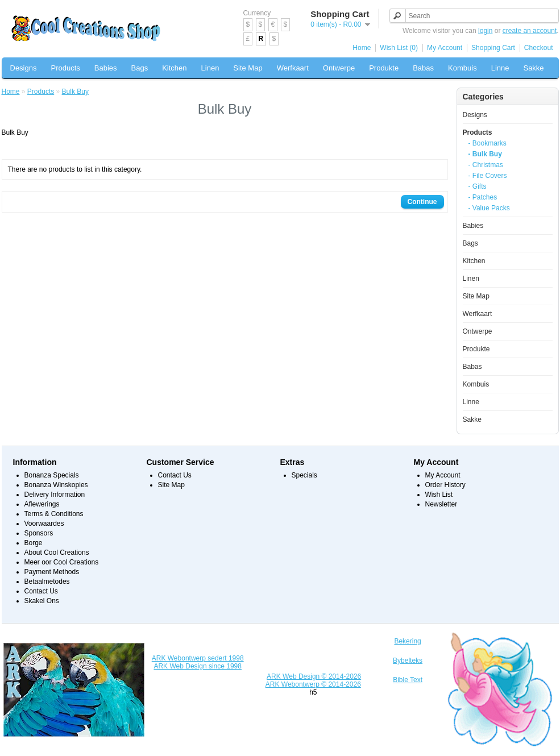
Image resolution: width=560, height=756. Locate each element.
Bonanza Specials (52, 475)
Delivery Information (55, 495)
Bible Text (408, 680)
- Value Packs (489, 208)
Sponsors (39, 533)
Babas (423, 68)
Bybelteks (408, 661)
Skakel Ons (42, 601)
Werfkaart (293, 68)
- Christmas (486, 165)
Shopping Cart (493, 48)
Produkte (384, 68)
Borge (34, 543)
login (485, 31)
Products (65, 68)
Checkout (539, 48)
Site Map (248, 68)
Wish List (439, 495)
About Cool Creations (57, 553)
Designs (24, 68)
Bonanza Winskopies (56, 485)
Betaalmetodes (47, 581)
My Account (445, 48)
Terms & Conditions (54, 514)
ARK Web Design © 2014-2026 (314, 676)
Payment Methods (52, 572)
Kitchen (174, 68)
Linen (210, 68)
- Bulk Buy (485, 154)
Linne (500, 68)
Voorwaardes (44, 524)
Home (362, 48)
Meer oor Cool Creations (62, 562)
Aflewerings (42, 504)
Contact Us (41, 591)
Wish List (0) (399, 48)
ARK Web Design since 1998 (198, 666)
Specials (304, 475)
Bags (140, 68)
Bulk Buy (75, 92)
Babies (106, 68)
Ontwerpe (339, 68)
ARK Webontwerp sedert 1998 (198, 658)
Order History (445, 485)
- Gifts (478, 186)
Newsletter (441, 504)
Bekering (407, 641)
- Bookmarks (488, 143)
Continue (422, 202)
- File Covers (488, 176)
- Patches (483, 197)
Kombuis (462, 68)
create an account (530, 31)
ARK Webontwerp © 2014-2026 (313, 684)
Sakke (533, 68)
